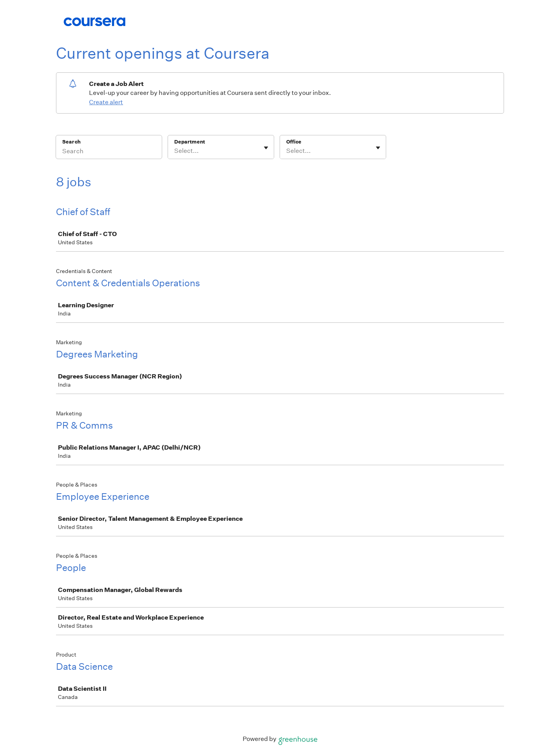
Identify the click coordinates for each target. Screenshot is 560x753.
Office (294, 142)
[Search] (109, 152)
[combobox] (175, 151)
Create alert (106, 102)
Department (190, 142)
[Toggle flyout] (266, 148)
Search (71, 142)
